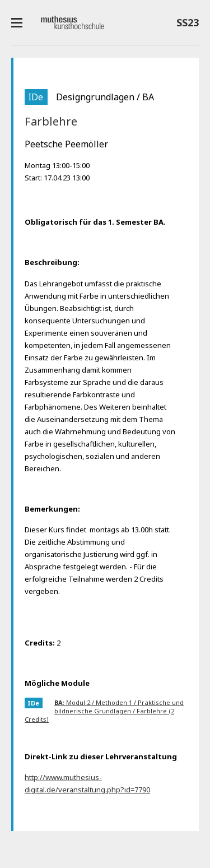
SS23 (188, 25)
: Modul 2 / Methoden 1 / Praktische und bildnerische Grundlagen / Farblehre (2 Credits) (104, 711)
